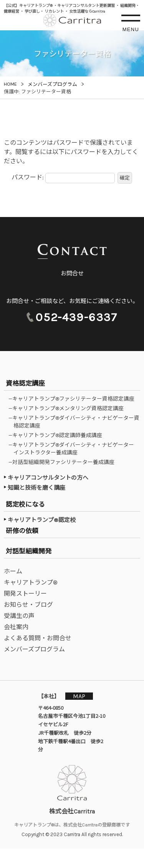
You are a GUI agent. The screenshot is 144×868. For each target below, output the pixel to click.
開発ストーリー (25, 594)
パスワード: (63, 178)
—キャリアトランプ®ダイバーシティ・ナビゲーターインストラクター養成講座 (74, 449)
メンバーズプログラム (34, 649)
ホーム (13, 571)
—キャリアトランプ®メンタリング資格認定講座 (69, 408)
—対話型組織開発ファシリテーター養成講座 (64, 462)
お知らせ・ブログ (28, 605)
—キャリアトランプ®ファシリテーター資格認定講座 (74, 399)
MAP (79, 696)
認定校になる (25, 504)
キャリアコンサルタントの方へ (48, 478)
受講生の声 (19, 616)
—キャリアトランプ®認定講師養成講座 (58, 435)
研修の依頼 (22, 531)
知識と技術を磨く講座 (36, 488)
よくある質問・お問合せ (38, 638)
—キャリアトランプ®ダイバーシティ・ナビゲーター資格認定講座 (76, 422)
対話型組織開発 (29, 551)
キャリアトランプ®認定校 (42, 520)
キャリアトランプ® (31, 582)
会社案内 (16, 627)
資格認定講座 (25, 383)
